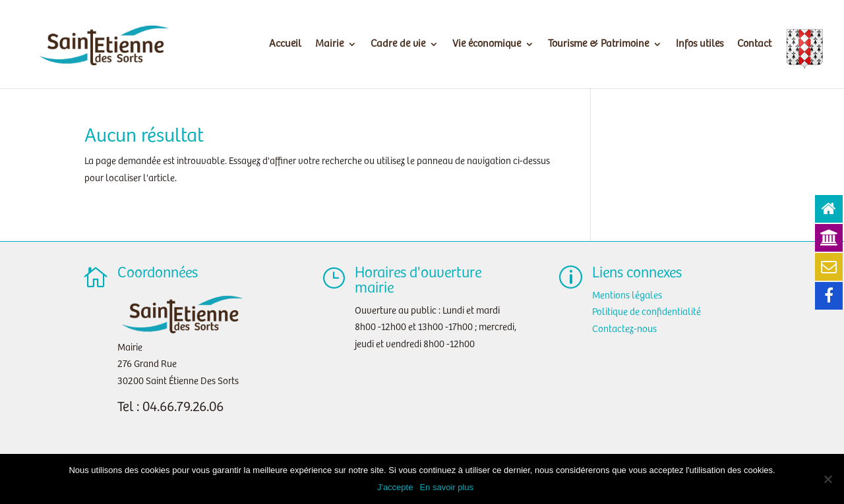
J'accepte (395, 487)
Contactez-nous (624, 329)
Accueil (285, 44)
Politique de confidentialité (647, 312)
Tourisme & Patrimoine (598, 44)
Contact (754, 44)
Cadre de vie (398, 44)
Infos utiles (700, 44)
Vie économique (487, 44)
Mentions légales (627, 295)
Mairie (329, 44)
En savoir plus (446, 487)
